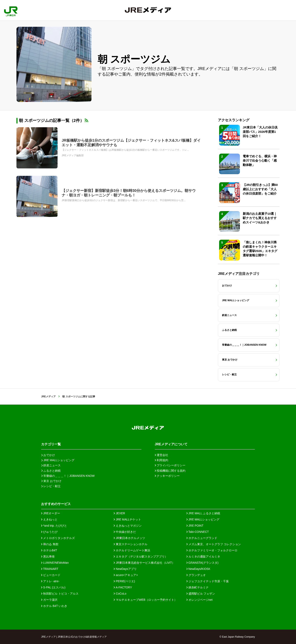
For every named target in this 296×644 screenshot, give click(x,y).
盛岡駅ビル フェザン (201, 594)
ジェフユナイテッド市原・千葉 (208, 581)
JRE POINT (195, 526)
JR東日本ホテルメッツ (129, 538)
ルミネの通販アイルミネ (203, 556)
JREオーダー (51, 513)
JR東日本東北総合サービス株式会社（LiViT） (144, 563)
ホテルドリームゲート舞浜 (132, 550)
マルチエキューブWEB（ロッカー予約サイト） (145, 600)
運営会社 (162, 455)
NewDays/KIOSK (198, 569)
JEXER (119, 513)
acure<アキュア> (126, 575)
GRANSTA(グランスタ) (202, 563)
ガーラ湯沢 (49, 600)
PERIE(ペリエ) (124, 581)
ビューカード (51, 575)
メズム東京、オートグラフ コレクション (214, 544)
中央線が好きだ (125, 532)
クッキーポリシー (167, 476)
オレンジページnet (199, 600)
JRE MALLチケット (127, 519)
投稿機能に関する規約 (170, 471)
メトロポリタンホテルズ (58, 538)
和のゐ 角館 (50, 544)
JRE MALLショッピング (203, 519)
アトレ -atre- (50, 581)
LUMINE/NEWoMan (55, 563)
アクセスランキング (234, 120)
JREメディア (48, 397)
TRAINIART (50, 569)
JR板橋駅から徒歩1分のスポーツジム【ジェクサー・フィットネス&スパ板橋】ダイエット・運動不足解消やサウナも (131, 143)
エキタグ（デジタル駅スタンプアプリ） (141, 556)
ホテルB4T (49, 550)
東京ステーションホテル (131, 544)
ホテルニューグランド (202, 538)
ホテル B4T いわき (54, 606)
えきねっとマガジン (128, 526)
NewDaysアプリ (125, 569)
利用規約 (162, 460)
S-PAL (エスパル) (53, 587)
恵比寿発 (48, 556)
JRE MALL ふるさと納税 (203, 513)
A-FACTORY (123, 587)
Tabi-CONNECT (198, 532)
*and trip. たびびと (54, 526)
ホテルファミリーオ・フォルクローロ (212, 550)
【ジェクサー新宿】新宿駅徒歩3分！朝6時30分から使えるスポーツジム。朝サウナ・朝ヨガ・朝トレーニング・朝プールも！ (129, 193)
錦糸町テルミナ (198, 587)
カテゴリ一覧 (51, 444)
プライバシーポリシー (170, 465)
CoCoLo (120, 594)
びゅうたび (49, 532)
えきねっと (49, 519)
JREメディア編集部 (73, 155)
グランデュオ (196, 575)
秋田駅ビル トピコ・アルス (60, 594)
